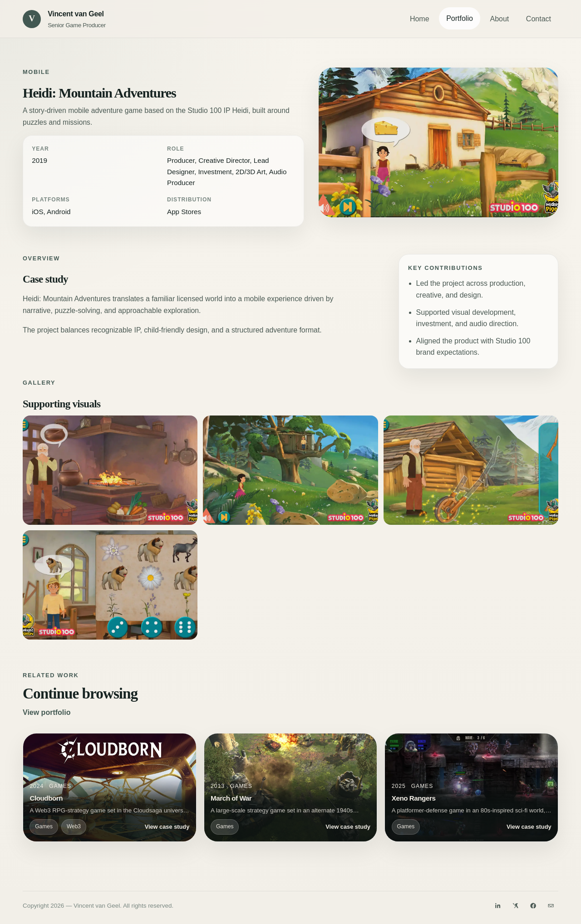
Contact (539, 19)
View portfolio (47, 712)
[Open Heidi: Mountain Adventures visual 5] (110, 585)
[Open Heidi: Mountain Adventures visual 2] (110, 470)
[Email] (551, 906)
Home (420, 19)
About (499, 19)
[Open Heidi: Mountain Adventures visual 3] (290, 470)
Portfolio (460, 18)
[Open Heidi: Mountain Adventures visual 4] (471, 470)
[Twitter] (516, 906)
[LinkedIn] (497, 906)
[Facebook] (533, 906)
